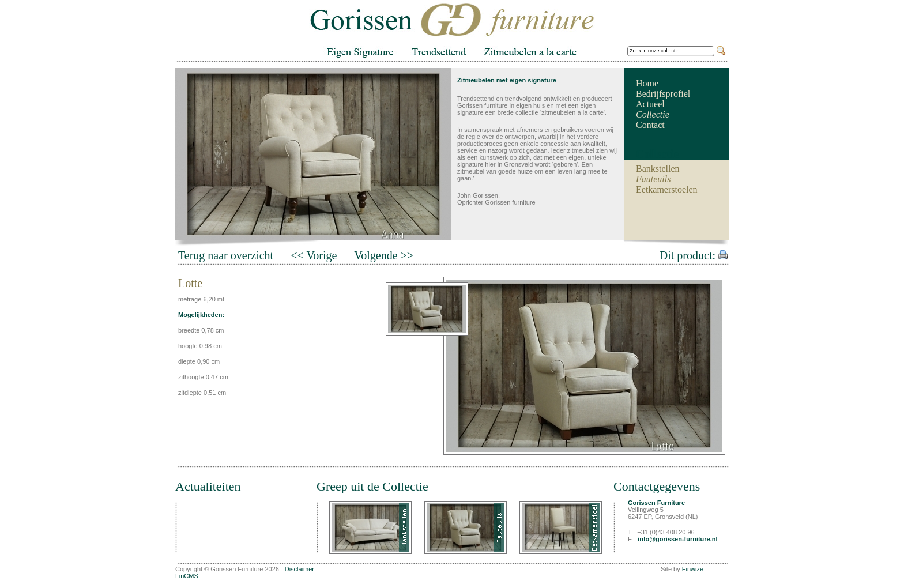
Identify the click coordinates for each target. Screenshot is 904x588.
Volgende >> (384, 255)
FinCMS (187, 576)
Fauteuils (653, 179)
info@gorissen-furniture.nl (677, 539)
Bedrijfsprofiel (663, 94)
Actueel (650, 104)
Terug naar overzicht (226, 255)
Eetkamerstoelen (667, 189)
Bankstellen (658, 169)
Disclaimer (300, 569)
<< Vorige (314, 255)
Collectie (653, 114)
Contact (650, 125)
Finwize (693, 569)
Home (647, 83)
